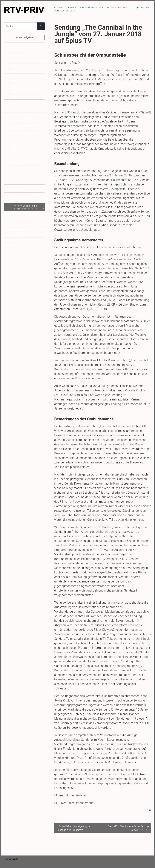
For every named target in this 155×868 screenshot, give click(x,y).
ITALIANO (12, 240)
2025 (14, 61)
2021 (14, 81)
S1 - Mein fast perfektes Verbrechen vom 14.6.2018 (28, 151)
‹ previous (139, 8)
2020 (14, 86)
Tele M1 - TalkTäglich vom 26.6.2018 (27, 143)
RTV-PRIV (59, 8)
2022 (14, 76)
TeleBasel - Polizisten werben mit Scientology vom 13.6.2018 (28, 160)
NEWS (9, 245)
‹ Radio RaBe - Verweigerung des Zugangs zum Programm (72, 828)
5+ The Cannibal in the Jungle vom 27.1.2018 (25, 207)
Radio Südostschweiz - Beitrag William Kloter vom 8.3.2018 (27, 179)
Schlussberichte (87, 8)
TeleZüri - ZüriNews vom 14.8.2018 (26, 127)
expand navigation (24, 37)
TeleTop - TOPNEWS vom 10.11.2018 (27, 103)
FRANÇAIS (12, 235)
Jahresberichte (17, 230)
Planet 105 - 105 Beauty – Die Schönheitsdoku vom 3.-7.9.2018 (27, 118)
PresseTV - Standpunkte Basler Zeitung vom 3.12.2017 (26, 217)
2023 (14, 71)
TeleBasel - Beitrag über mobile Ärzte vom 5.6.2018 (27, 170)
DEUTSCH (72, 8)
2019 (14, 92)
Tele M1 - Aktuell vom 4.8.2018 (25, 135)
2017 (14, 224)
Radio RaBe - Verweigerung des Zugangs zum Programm (28, 198)
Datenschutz (12, 859)
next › (148, 8)
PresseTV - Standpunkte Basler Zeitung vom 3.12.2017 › (132, 828)
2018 (101, 8)
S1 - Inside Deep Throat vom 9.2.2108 (28, 188)
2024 (14, 66)
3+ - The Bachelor (23, 110)
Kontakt (13, 50)
